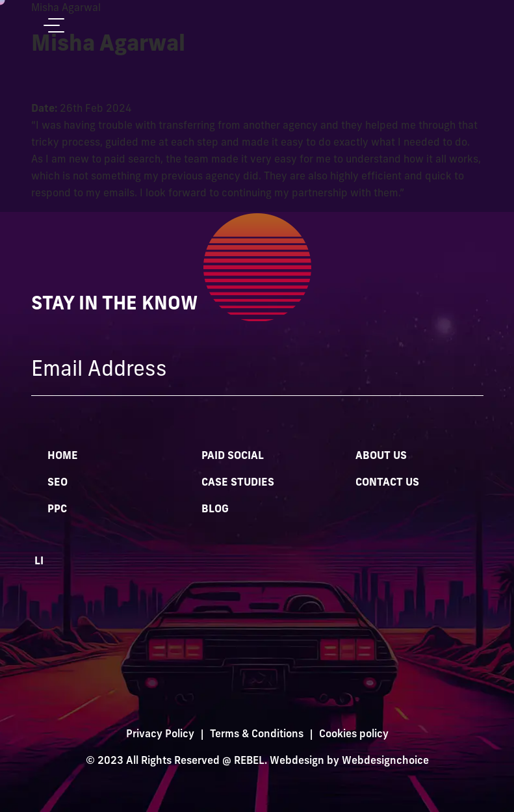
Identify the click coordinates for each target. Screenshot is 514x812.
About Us (381, 456)
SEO (58, 483)
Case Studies (238, 483)
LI (39, 562)
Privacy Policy (160, 735)
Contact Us (387, 483)
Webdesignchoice (385, 761)
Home (63, 456)
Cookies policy (354, 735)
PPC (57, 510)
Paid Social (233, 456)
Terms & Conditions (257, 735)
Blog (215, 510)
